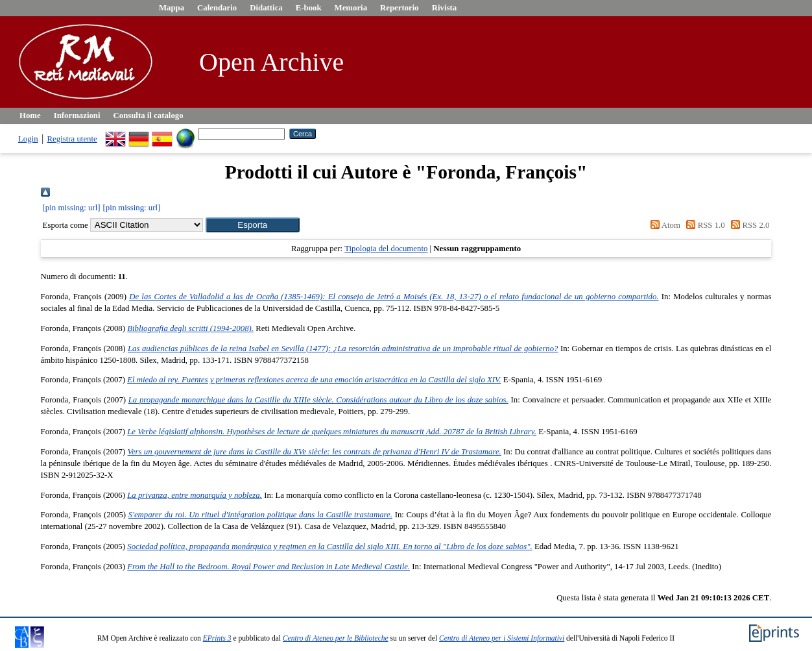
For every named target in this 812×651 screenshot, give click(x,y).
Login (28, 139)
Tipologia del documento (386, 249)
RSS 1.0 (704, 225)
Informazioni (77, 116)
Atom (663, 225)
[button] (253, 225)
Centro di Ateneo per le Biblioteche (336, 638)
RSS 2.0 (748, 225)
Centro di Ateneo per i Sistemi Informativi (502, 638)
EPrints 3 (217, 638)
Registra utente (72, 139)
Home (30, 116)
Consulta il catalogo (149, 116)
